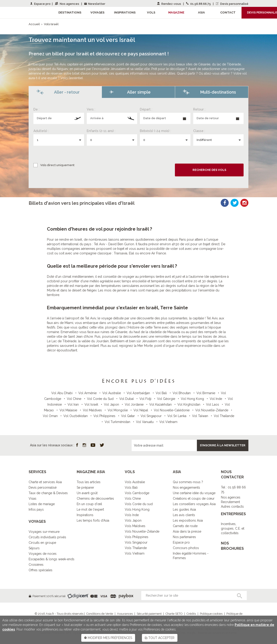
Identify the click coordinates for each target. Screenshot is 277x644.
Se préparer (85, 488)
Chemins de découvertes (95, 498)
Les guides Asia (184, 509)
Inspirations (85, 515)
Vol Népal (141, 410)
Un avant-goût (87, 493)
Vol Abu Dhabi (62, 393)
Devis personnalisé (232, 4)
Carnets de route (185, 526)
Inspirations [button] (125, 12)
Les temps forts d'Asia (93, 520)
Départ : (146, 109)
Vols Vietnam (135, 553)
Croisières (36, 565)
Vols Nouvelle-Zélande (142, 531)
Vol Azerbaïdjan (139, 393)
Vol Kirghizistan (189, 404)
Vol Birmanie (206, 393)
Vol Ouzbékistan (76, 416)
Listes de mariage (42, 504)
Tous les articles (89, 482)
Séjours (34, 548)
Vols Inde (132, 515)
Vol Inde (216, 399)
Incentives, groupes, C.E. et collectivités (233, 528)
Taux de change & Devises (48, 493)
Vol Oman (51, 416)
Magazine (176, 12)
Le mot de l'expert (90, 509)
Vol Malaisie (69, 410)
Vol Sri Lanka (177, 416)
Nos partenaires (184, 537)
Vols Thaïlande (136, 548)
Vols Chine (133, 498)
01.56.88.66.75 (199, 4)
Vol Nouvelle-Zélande (212, 410)
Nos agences (67, 4)
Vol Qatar (128, 416)
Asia (201, 12)
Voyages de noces (43, 554)
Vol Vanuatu (145, 422)
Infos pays (36, 509)
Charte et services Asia (45, 482)
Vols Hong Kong (137, 509)
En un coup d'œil (89, 504)
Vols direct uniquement (57, 165)
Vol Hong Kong (193, 399)
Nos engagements (186, 488)
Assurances (125, 614)
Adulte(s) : (41, 131)
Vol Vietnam (168, 422)
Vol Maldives (93, 410)
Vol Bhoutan (182, 393)
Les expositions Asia (188, 520)
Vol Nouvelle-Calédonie (172, 410)
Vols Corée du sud (139, 504)
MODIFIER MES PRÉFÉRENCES (108, 638)
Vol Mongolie (118, 410)
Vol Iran (74, 404)
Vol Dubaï (127, 399)
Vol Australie (112, 393)
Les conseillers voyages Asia (194, 504)
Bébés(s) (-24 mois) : (155, 131)
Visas (33, 498)
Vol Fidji (146, 399)
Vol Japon (112, 404)
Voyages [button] (97, 12)
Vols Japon (133, 520)
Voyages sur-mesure (44, 532)
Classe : (199, 131)
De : (36, 109)
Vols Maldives (135, 526)
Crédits (191, 614)
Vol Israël (92, 404)
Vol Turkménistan (118, 422)
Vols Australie (135, 482)
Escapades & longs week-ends (52, 559)
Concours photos (186, 548)
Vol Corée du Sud (101, 399)
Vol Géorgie (167, 399)
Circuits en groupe (42, 543)
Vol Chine (75, 399)
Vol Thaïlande (224, 416)
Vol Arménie (88, 393)
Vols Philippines (137, 537)
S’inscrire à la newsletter (223, 445)
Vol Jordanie (135, 404)
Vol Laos (213, 404)
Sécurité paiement (149, 614)
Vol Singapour (152, 416)
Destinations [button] (70, 12)
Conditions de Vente (100, 614)
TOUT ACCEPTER (160, 638)
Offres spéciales (41, 570)
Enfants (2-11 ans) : (101, 131)
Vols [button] (151, 12)
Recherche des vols (209, 170)
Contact (228, 12)
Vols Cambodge (137, 493)
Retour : (199, 109)
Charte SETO (174, 614)
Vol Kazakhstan (161, 404)
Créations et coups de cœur (194, 498)
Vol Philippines (105, 416)
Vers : (91, 109)
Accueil (34, 24)
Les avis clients (184, 515)
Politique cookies (211, 614)
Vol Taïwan (201, 416)
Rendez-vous (169, 4)
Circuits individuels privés (47, 537)
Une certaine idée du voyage (194, 493)
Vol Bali (162, 393)
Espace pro (40, 4)
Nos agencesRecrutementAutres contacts (232, 502)
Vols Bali (131, 488)
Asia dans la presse (187, 531)
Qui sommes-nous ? (188, 482)
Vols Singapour (136, 542)
